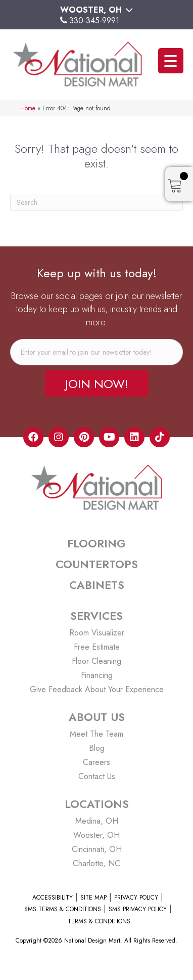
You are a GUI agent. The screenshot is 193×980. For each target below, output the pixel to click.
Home (28, 108)
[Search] (96, 202)
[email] (96, 352)
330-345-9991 (94, 20)
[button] (97, 384)
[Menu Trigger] (171, 61)
